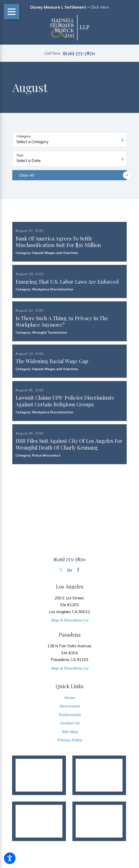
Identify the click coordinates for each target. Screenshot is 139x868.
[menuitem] (69, 732)
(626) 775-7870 (79, 53)
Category (24, 136)
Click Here (100, 7)
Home (69, 732)
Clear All (73, 175)
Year (20, 155)
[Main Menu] (12, 12)
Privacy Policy (69, 774)
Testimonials (69, 749)
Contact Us (69, 757)
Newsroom (69, 740)
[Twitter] (61, 604)
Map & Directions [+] (69, 654)
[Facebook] (78, 604)
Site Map (69, 766)
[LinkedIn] (69, 604)
